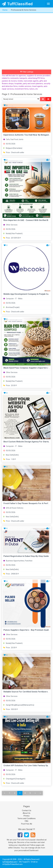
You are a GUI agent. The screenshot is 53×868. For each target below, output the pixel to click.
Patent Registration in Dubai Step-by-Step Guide (26, 556)
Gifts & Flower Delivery (13, 508)
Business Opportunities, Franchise (18, 561)
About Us (26, 813)
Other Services (10, 225)
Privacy (26, 816)
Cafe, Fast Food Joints (13, 139)
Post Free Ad (27, 824)
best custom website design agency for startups (27, 442)
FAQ (26, 821)
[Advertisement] (26, 41)
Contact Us (27, 810)
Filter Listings (27, 72)
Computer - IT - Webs (13, 299)
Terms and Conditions (26, 818)
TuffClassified (17, 4)
